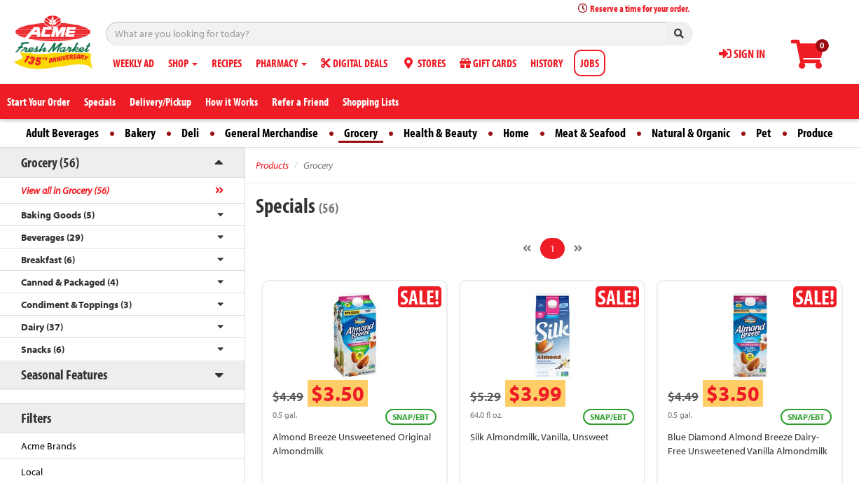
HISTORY (547, 63)
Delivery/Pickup (160, 101)
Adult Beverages (62, 133)
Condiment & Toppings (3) (76, 304)
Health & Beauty (440, 133)
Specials (100, 101)
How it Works (232, 101)
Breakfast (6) (48, 260)
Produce (815, 133)
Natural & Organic (691, 133)
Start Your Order (39, 101)
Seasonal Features (64, 374)
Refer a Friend (300, 101)
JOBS (590, 63)
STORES (424, 63)
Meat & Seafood (590, 133)
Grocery (361, 133)
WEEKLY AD (133, 63)
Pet (764, 133)
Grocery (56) (50, 162)
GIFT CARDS (488, 63)
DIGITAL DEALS (354, 63)
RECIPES (227, 63)
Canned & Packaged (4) (70, 282)
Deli (190, 133)
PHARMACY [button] (281, 63)
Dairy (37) (42, 327)
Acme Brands (49, 446)
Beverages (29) (52, 237)
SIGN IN (742, 54)
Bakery (140, 133)
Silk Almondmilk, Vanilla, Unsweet (540, 437)
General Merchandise (272, 133)
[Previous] (527, 248)
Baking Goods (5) (58, 215)
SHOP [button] (183, 63)
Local (32, 472)
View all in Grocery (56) (65, 190)
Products (272, 165)
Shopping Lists (371, 101)
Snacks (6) (43, 349)
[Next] (578, 248)
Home (516, 133)
